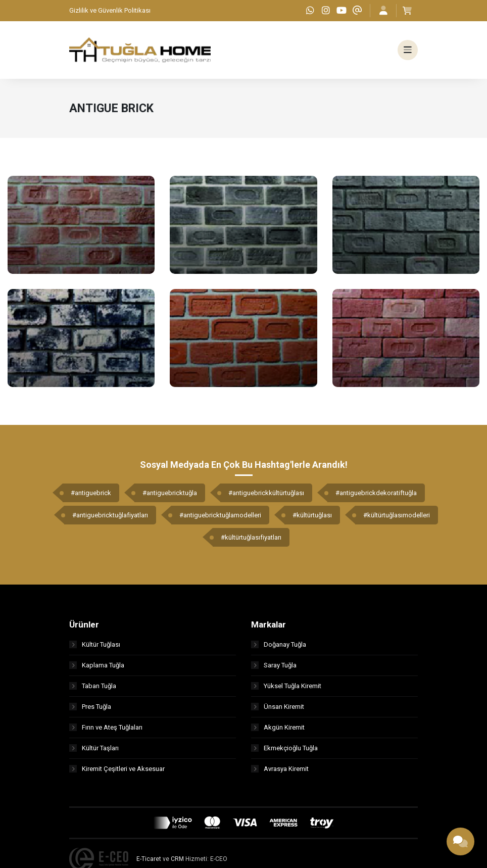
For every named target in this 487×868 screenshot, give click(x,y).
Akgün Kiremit (278, 728)
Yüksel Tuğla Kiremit (286, 686)
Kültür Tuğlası (95, 645)
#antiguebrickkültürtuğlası (266, 493)
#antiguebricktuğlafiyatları (110, 516)
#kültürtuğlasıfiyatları (251, 538)
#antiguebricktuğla (170, 493)
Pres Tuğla (90, 707)
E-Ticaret (149, 859)
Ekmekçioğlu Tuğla (284, 749)
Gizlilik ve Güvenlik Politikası (110, 10)
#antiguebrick (91, 493)
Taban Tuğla (93, 686)
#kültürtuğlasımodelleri (397, 516)
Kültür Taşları (94, 749)
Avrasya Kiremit (280, 769)
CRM (177, 859)
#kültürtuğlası (312, 516)
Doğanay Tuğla (279, 645)
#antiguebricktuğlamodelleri (220, 516)
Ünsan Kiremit (278, 707)
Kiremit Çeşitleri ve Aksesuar (117, 769)
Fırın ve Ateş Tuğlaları (106, 728)
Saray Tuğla (274, 666)
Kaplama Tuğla (97, 666)
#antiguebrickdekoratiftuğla (376, 493)
